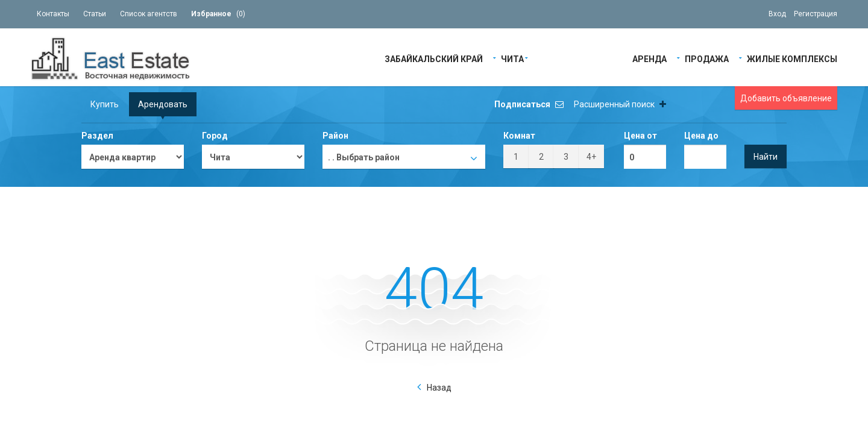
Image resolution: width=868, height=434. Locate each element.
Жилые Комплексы (792, 58)
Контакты (53, 14)
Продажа (707, 58)
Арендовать (163, 104)
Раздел (97, 136)
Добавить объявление (786, 98)
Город (215, 136)
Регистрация (816, 14)
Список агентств (149, 14)
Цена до (701, 136)
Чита (512, 58)
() (218, 14)
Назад (439, 388)
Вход (777, 14)
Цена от (640, 136)
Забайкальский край (434, 58)
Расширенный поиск (620, 104)
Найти (766, 157)
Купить (105, 104)
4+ (591, 157)
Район (335, 136)
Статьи (95, 14)
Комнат (519, 136)
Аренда (649, 58)
